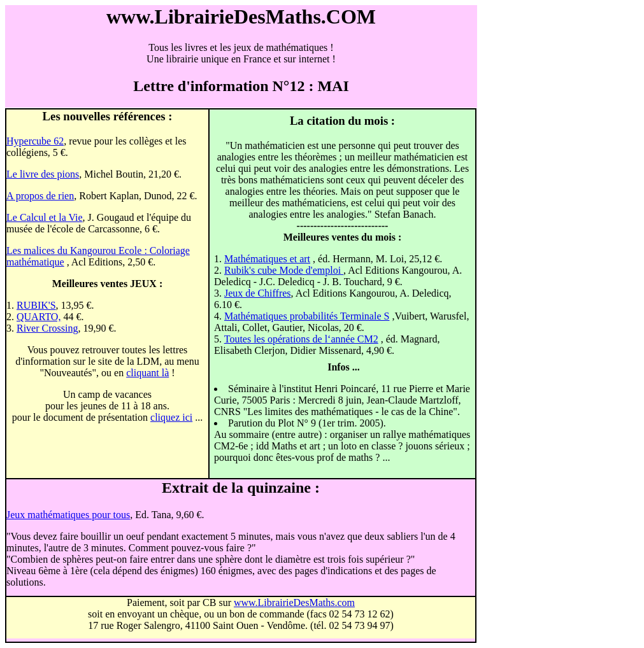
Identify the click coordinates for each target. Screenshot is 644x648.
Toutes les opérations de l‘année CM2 (301, 339)
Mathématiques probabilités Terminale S (307, 316)
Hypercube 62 (35, 141)
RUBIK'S (36, 305)
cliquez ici (171, 417)
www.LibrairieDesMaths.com (294, 602)
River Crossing (47, 328)
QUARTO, (39, 317)
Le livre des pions (43, 174)
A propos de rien (40, 196)
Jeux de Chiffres (258, 293)
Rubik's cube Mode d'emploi (284, 270)
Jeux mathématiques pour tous (68, 515)
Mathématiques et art (267, 259)
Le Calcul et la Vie (45, 217)
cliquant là (147, 373)
